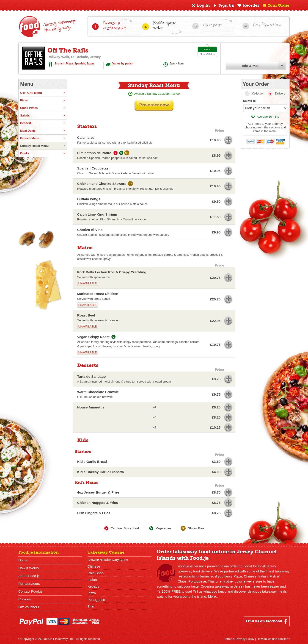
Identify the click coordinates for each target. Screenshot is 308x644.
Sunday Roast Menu (43, 146)
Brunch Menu (43, 138)
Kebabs (93, 586)
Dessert (43, 123)
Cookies (25, 599)
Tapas (91, 64)
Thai (91, 606)
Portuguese (96, 600)
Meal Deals (43, 131)
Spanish (80, 64)
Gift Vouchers (29, 607)
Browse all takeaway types (108, 560)
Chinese (94, 566)
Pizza (69, 64)
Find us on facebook (267, 621)
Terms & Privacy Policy (239, 639)
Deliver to (249, 101)
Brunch (60, 64)
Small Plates (43, 108)
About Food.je (29, 576)
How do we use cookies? (273, 639)
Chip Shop (96, 573)
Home (23, 560)
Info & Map (251, 66)
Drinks (43, 153)
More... (213, 596)
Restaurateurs (29, 584)
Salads (43, 116)
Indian (92, 580)
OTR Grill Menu (43, 93)
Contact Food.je (30, 591)
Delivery (280, 94)
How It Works (29, 568)
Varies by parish (123, 64)
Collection (258, 94)
